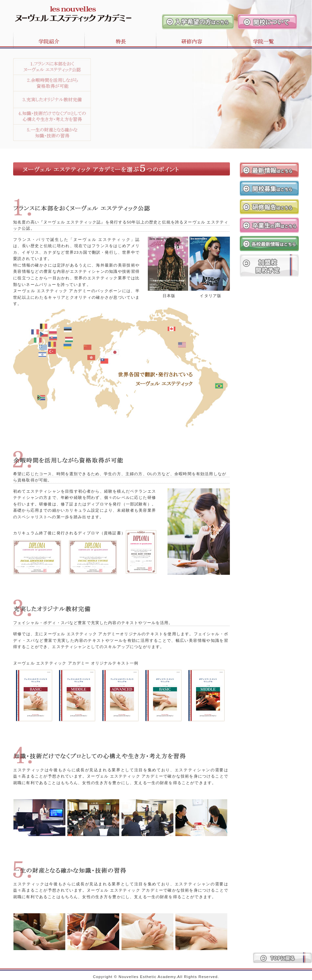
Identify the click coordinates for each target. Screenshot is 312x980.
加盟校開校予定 (269, 266)
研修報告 (269, 207)
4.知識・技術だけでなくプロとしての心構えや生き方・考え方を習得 (52, 116)
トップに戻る (282, 958)
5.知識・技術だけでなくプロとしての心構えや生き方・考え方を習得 (52, 133)
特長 (120, 39)
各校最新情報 (269, 244)
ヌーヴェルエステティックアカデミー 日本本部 (66, 11)
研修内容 (192, 39)
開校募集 (269, 188)
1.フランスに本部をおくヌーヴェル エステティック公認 (52, 67)
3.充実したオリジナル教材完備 (52, 100)
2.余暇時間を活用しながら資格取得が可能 (52, 83)
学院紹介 (42, 39)
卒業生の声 (269, 225)
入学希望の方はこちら (198, 22)
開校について (267, 22)
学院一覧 (270, 39)
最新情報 (269, 170)
